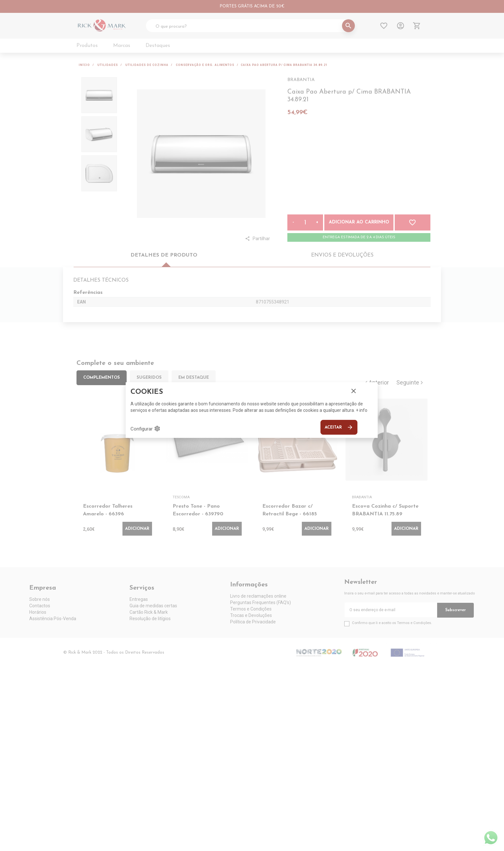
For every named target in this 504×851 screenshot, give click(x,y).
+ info (362, 410)
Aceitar (339, 427)
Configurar (145, 429)
